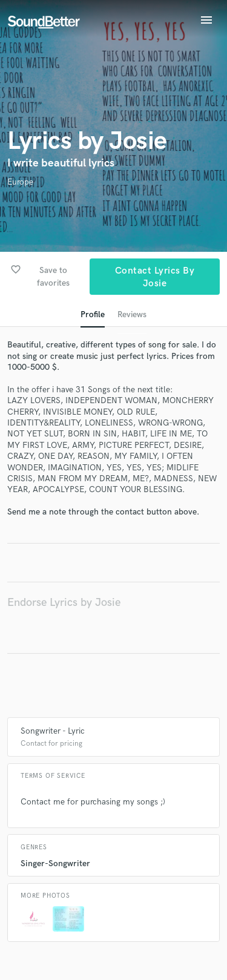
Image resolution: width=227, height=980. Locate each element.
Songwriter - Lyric (53, 731)
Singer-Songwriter (55, 863)
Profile (93, 314)
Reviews (132, 314)
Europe (20, 182)
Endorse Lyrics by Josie (64, 603)
